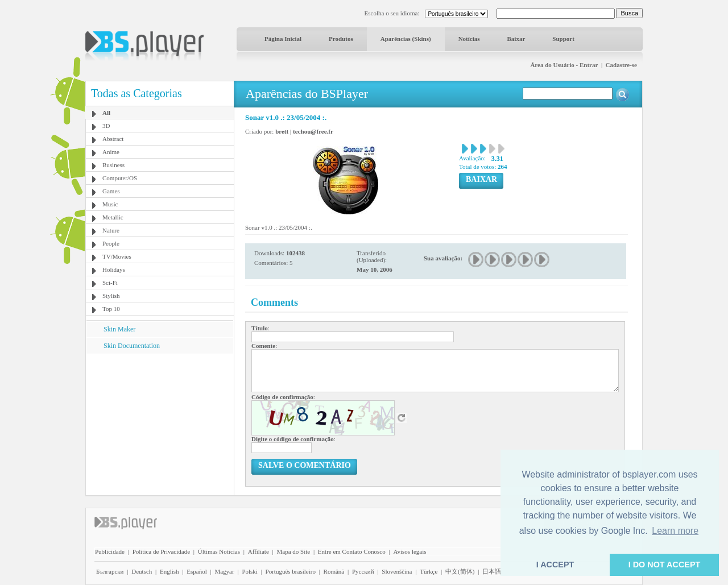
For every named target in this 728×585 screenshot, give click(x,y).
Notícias (469, 39)
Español (197, 571)
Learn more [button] (675, 531)
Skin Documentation (132, 346)
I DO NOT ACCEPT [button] (665, 565)
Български (110, 571)
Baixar (516, 39)
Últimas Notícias (219, 551)
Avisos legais (409, 551)
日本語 (492, 571)
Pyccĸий (363, 571)
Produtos (341, 39)
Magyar (224, 571)
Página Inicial (283, 39)
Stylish (111, 296)
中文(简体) (460, 571)
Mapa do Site (293, 551)
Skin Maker (119, 329)
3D (106, 126)
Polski (250, 571)
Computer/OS (120, 178)
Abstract (113, 139)
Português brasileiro (291, 571)
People (111, 243)
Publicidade (110, 551)
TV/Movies (117, 256)
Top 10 (111, 309)
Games (111, 191)
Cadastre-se (621, 65)
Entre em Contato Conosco (352, 551)
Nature (111, 230)
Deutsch (142, 571)
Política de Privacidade (161, 551)
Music (110, 204)
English (169, 571)
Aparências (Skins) (406, 39)
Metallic (113, 217)
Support (563, 39)
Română (334, 571)
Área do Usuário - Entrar (564, 65)
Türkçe (429, 571)
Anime (111, 152)
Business (113, 165)
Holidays (114, 269)
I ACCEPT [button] (555, 565)
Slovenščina (397, 571)
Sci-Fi (110, 283)
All (106, 113)
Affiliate (258, 551)
